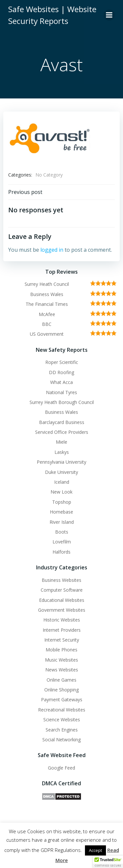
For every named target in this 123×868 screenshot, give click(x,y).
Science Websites (62, 720)
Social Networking (61, 740)
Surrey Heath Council (47, 284)
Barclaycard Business (62, 422)
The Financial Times (47, 304)
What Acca (61, 382)
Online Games (61, 680)
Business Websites (61, 580)
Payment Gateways (62, 699)
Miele (61, 442)
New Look (61, 492)
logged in (52, 250)
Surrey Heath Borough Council (62, 402)
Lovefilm (62, 542)
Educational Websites (62, 600)
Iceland (62, 482)
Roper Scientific (62, 362)
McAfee (47, 314)
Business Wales (47, 294)
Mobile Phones (61, 650)
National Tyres (61, 392)
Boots (62, 532)
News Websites (62, 670)
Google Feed (61, 768)
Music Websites (61, 660)
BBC (47, 324)
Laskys (62, 452)
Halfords (61, 552)
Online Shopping (61, 690)
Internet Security (62, 640)
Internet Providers (62, 630)
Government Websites (62, 610)
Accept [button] (95, 850)
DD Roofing (61, 372)
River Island (62, 522)
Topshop (62, 502)
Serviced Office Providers (62, 432)
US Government (47, 334)
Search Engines (62, 730)
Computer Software (62, 590)
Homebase (61, 512)
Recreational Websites (62, 710)
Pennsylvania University (61, 462)
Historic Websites (62, 620)
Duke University (61, 472)
